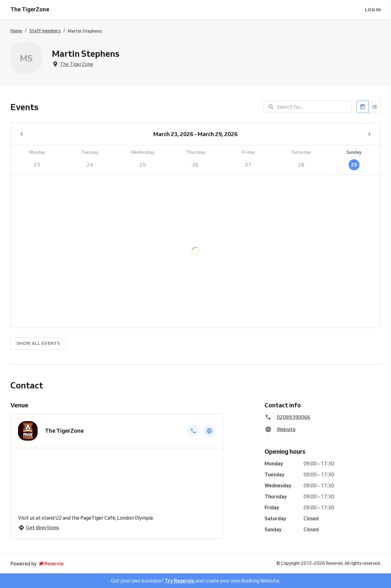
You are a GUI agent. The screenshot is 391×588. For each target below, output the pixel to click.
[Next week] (369, 134)
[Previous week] (22, 134)
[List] (375, 107)
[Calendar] (363, 107)
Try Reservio (179, 581)
